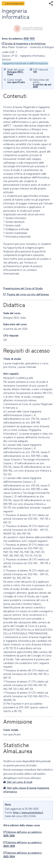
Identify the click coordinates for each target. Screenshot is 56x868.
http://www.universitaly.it (28, 812)
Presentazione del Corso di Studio (23, 288)
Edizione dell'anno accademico (22, 834)
